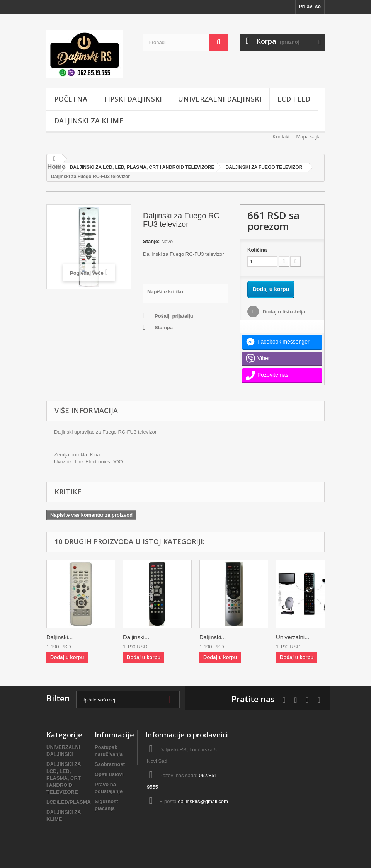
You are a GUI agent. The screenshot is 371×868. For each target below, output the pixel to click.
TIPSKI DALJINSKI (133, 99)
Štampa (164, 328)
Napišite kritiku (165, 292)
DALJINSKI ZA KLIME (89, 121)
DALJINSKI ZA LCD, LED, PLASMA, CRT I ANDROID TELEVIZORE (64, 778)
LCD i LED (294, 99)
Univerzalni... (293, 637)
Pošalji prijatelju (174, 316)
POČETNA (71, 99)
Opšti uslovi (109, 774)
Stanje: (151, 241)
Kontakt (281, 137)
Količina (257, 250)
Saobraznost (110, 764)
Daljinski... (60, 637)
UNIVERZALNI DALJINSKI (220, 99)
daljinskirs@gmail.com (203, 801)
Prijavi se (310, 6)
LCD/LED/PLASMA (69, 802)
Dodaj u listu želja (283, 312)
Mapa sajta (308, 137)
